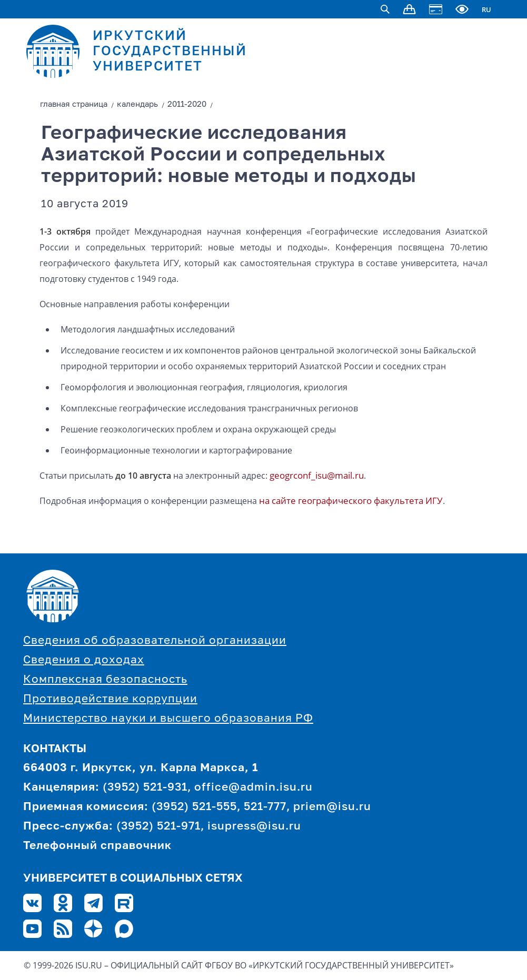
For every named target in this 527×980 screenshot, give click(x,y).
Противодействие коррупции (110, 699)
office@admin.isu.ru (253, 788)
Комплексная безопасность (105, 680)
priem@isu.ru (332, 807)
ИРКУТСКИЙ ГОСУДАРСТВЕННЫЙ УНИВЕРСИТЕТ (170, 52)
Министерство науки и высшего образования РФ (168, 719)
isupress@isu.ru (254, 827)
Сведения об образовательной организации (155, 641)
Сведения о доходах (84, 660)
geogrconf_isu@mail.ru (317, 475)
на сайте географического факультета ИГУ (351, 501)
